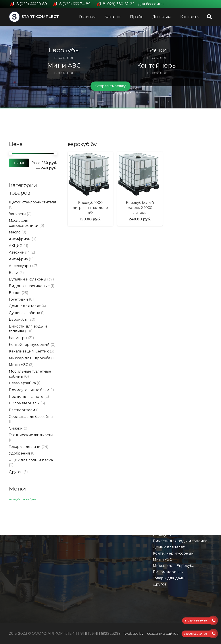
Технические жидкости (31, 435)
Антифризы (20, 239)
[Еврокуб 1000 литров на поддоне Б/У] (90, 174)
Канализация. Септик (29, 351)
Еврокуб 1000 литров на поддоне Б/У (90, 208)
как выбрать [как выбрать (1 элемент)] (29, 499)
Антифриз (18, 259)
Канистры (18, 338)
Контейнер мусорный (29, 345)
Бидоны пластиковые (29, 286)
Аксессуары (20, 266)
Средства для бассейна (31, 417)
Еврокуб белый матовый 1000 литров (140, 208)
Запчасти (17, 214)
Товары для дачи (25, 447)
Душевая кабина (24, 313)
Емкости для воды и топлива (180, 541)
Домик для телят (25, 306)
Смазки (16, 428)
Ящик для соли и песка (31, 460)
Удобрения (19, 453)
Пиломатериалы (24, 403)
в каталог (64, 58)
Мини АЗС (18, 365)
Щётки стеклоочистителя (33, 202)
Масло (15, 232)
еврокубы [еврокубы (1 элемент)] (15, 499)
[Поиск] (209, 17)
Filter (19, 163)
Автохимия (19, 252)
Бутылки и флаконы (28, 279)
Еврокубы (18, 319)
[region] (110, 67)
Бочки (15, 293)
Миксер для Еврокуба (30, 358)
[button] (9, 67)
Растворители (22, 410)
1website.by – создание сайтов (151, 634)
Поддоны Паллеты (26, 397)
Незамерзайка (22, 383)
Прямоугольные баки (29, 390)
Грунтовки (18, 299)
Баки (14, 273)
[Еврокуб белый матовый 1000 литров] (140, 174)
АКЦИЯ (16, 246)
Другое (16, 472)
